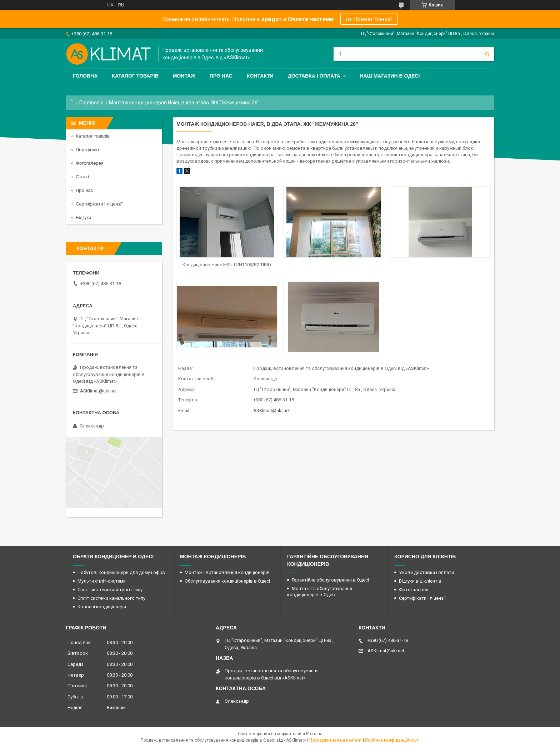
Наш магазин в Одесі (390, 76)
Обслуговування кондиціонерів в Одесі (227, 581)
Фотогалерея (90, 163)
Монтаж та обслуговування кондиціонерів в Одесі (320, 592)
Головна (85, 76)
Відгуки (83, 217)
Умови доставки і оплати (426, 572)
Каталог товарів (135, 76)
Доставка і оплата (314, 76)
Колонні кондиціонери (102, 607)
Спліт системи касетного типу (110, 590)
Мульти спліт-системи (102, 581)
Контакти (260, 76)
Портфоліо (91, 103)
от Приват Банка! (369, 19)
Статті (82, 177)
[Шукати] (487, 54)
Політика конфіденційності (392, 740)
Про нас (221, 76)
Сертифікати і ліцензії (99, 204)
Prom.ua (314, 734)
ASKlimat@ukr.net (272, 410)
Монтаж (184, 76)
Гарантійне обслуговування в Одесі (330, 580)
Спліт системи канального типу (111, 598)
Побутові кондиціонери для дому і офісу (121, 572)
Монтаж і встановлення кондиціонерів (227, 572)
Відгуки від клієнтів (420, 581)
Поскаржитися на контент (336, 740)
